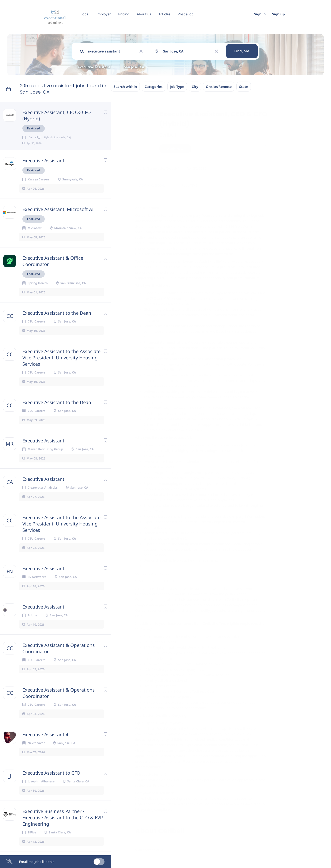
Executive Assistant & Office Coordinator (53, 268)
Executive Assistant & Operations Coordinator (59, 655)
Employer (103, 14)
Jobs (85, 14)
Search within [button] (125, 87)
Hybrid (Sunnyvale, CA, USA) (157, 168)
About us (144, 14)
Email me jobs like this (37, 862)
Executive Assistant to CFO (51, 779)
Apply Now (175, 148)
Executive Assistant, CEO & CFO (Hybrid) (57, 115)
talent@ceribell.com (189, 761)
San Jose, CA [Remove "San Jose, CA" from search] (134, 67)
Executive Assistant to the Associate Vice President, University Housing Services (61, 364)
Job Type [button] (177, 87)
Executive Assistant (43, 167)
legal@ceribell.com (150, 804)
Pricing (124, 14)
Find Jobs (242, 51)
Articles (164, 14)
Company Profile (149, 850)
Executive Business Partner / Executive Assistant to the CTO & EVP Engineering (63, 824)
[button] (274, 149)
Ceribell (168, 135)
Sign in (260, 14)
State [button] (244, 87)
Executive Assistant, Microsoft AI (58, 216)
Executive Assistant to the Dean (57, 320)
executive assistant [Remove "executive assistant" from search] (94, 67)
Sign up (278, 14)
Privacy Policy (163, 785)
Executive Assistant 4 (45, 741)
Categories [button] (154, 87)
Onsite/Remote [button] (219, 87)
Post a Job (186, 14)
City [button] (195, 87)
